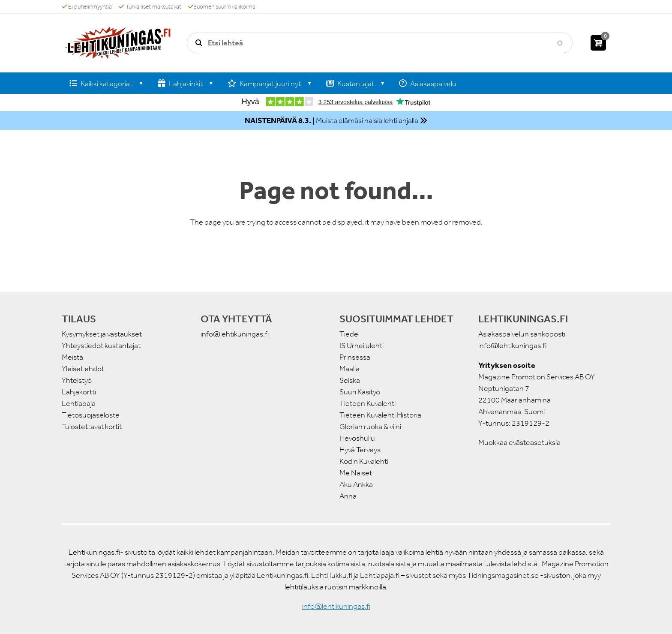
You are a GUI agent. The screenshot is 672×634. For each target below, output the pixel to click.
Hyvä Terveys (360, 450)
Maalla (349, 369)
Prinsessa (355, 357)
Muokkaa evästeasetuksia (519, 442)
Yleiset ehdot (83, 369)
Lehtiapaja (79, 403)
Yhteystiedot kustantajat (101, 346)
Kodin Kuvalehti (364, 461)
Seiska (350, 380)
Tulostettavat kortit (92, 427)
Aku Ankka (356, 484)
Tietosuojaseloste (91, 415)
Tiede (349, 334)
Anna (348, 496)
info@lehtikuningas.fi (235, 334)
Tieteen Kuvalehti (367, 403)
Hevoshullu (357, 438)
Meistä (72, 357)
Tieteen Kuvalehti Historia (380, 415)
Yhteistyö (77, 380)
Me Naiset (356, 473)
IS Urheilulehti (361, 346)
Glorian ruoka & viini (370, 427)
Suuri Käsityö (360, 392)
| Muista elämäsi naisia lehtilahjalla (331, 120)
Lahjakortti (79, 392)
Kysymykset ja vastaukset (102, 334)
